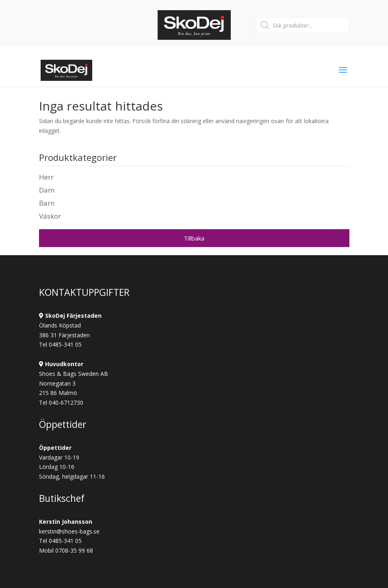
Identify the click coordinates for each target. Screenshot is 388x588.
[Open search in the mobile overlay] (303, 25)
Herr (46, 177)
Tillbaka (194, 238)
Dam (47, 190)
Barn (47, 203)
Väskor (50, 216)
